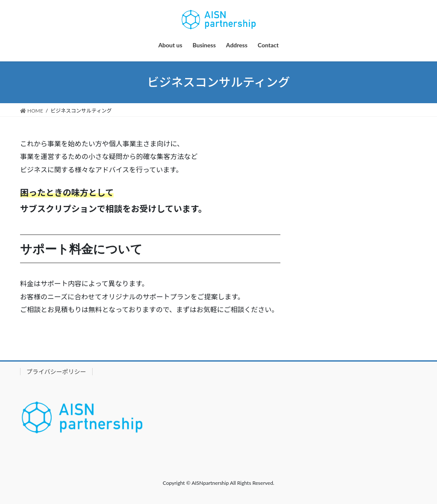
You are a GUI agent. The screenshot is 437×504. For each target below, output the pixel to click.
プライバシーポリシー (56, 372)
